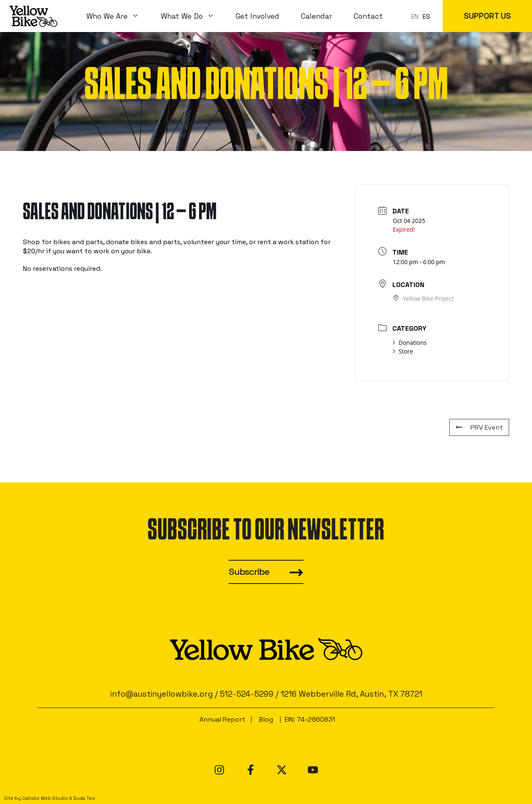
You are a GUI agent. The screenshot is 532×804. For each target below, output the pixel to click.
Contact (368, 16)
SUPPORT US (487, 16)
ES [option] (426, 16)
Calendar (316, 16)
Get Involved (257, 16)
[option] (426, 17)
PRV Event (479, 427)
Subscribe (249, 572)
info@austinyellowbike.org (161, 694)
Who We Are (118, 16)
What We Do (193, 16)
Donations (410, 343)
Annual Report (222, 719)
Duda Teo (84, 798)
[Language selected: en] (423, 16)
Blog (266, 719)
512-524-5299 (247, 694)
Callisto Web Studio (45, 798)
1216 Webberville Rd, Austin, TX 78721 (351, 694)
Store (403, 351)
